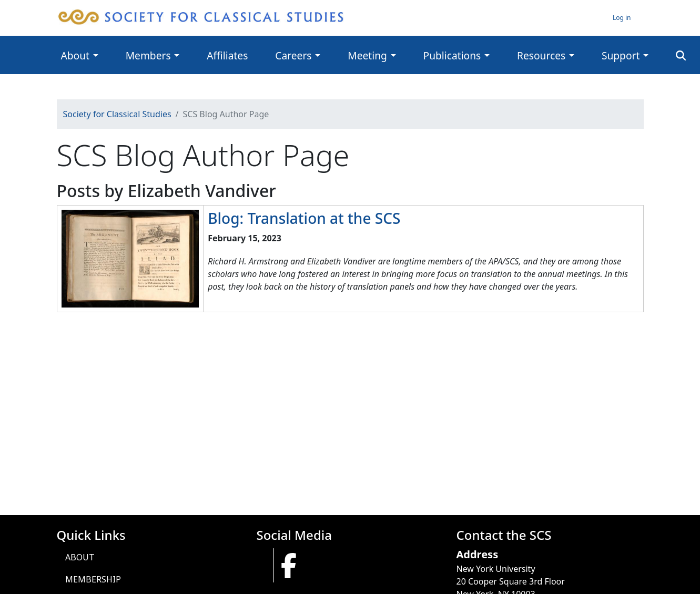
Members (148, 55)
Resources (541, 55)
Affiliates (227, 55)
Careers (293, 55)
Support (621, 55)
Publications (452, 55)
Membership (93, 579)
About (75, 55)
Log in (622, 18)
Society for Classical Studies (117, 114)
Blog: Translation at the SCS (304, 218)
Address (478, 554)
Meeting (367, 55)
